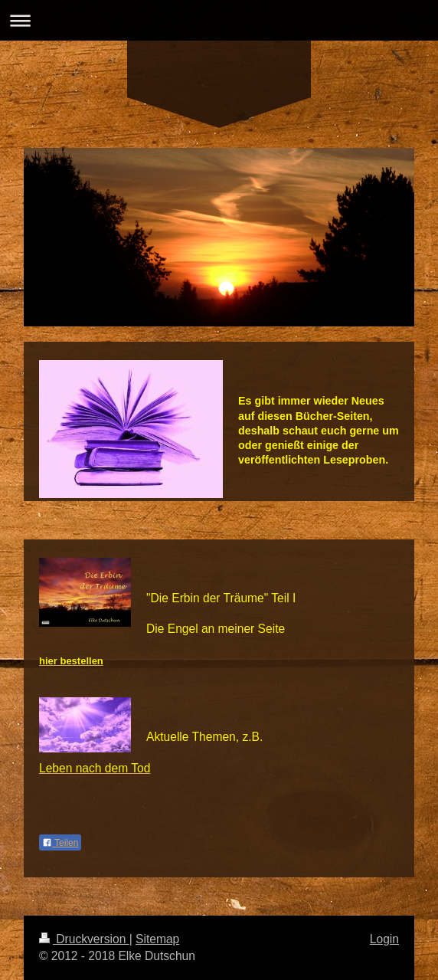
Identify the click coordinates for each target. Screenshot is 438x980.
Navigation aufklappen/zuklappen (219, 20)
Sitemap (157, 939)
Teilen (60, 843)
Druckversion (84, 939)
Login (384, 939)
